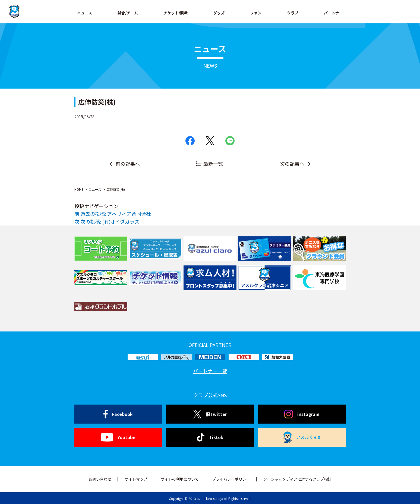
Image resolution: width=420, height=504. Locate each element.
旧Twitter (210, 414)
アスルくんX (302, 437)
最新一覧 (213, 164)
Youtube (118, 437)
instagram (302, 414)
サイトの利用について (180, 479)
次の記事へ (292, 164)
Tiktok (210, 437)
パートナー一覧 (210, 371)
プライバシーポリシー (231, 479)
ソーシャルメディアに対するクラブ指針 (297, 479)
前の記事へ (128, 164)
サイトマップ (136, 479)
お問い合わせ (100, 479)
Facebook (118, 414)
